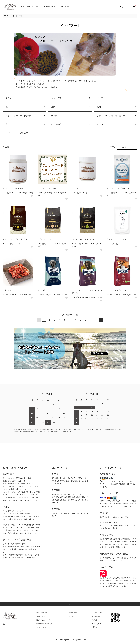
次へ (101, 320)
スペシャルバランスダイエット (83, 239)
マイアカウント (97, 613)
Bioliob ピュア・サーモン (117, 239)
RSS (66, 616)
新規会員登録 (96, 616)
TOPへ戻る (70, 604)
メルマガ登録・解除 (71, 613)
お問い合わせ (96, 627)
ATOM (71, 616)
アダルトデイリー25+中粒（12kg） (16, 239)
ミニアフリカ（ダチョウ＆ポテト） (120, 290)
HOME (7, 16)
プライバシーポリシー (44, 627)
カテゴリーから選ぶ (28, 7)
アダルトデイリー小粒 (45, 239)
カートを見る (97, 624)
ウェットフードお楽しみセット (49, 188)
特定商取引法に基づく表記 (45, 624)
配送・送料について (43, 613)
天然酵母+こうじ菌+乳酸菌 (13, 188)
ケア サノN (42, 290)
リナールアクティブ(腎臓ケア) (118, 188)
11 (96, 320)
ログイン (95, 620)
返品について (41, 616)
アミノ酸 (75, 188)
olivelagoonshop (66, 640)
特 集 (64, 7)
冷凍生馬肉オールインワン (12, 290)
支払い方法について (43, 620)
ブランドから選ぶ (48, 7)
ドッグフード (18, 16)
